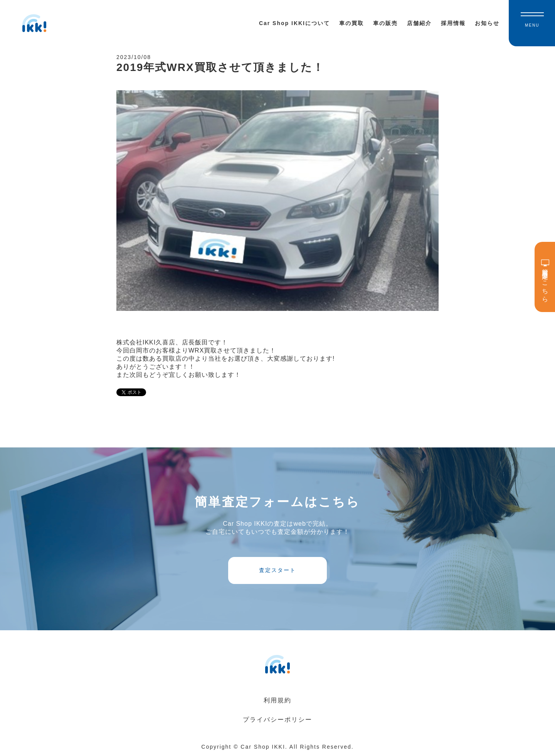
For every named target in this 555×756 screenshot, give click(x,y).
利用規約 (277, 700)
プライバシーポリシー (277, 720)
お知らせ (487, 23)
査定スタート (277, 570)
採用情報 (453, 23)
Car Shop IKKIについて (294, 23)
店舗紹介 (419, 23)
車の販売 (385, 23)
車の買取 (351, 23)
